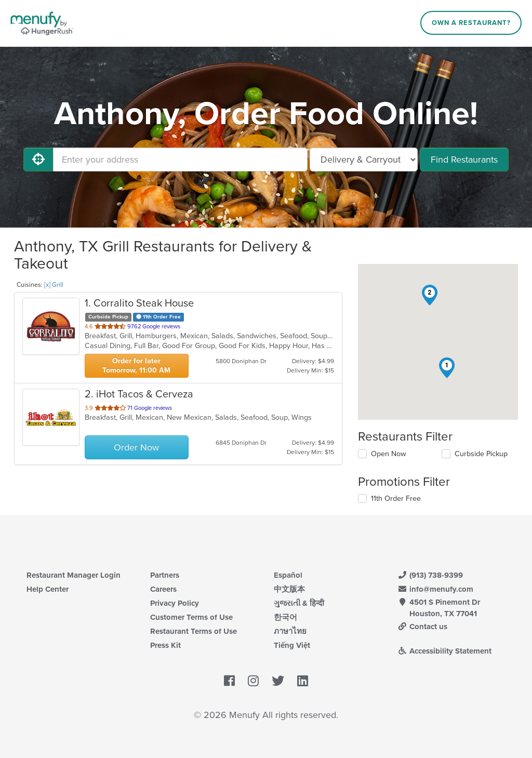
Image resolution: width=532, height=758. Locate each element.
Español (288, 575)
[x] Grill (54, 285)
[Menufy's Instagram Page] (253, 681)
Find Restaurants (464, 159)
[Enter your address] (180, 159)
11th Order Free (396, 498)
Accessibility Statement (444, 651)
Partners (165, 575)
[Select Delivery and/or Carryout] (364, 159)
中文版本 (289, 589)
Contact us (422, 627)
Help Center (48, 589)
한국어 (285, 617)
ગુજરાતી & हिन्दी (299, 603)
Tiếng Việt (292, 645)
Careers (163, 589)
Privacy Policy (175, 603)
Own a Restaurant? (471, 23)
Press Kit (165, 645)
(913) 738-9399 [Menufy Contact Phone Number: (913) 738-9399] (430, 575)
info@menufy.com (435, 589)
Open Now (389, 454)
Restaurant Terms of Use (194, 631)
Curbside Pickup (481, 454)
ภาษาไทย (290, 631)
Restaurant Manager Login (74, 575)
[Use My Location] (38, 159)
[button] (447, 368)
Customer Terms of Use (191, 617)
